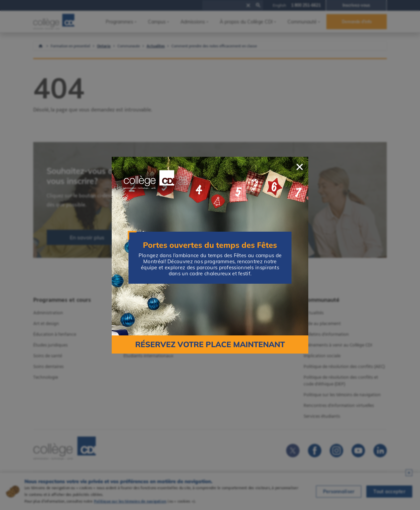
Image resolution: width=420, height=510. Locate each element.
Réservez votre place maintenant (210, 344)
